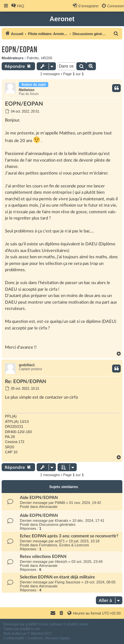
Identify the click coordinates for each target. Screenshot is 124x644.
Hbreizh (61, 562)
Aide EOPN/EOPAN (39, 498)
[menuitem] (18, 6)
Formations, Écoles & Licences (64, 545)
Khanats (62, 520)
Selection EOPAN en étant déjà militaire (57, 577)
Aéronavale (48, 507)
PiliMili (60, 503)
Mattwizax (27, 90)
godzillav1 (27, 365)
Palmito (33, 58)
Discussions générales (57, 524)
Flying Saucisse (68, 582)
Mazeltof (37, 634)
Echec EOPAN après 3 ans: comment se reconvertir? (69, 536)
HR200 (47, 58)
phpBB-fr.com (30, 629)
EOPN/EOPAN (20, 50)
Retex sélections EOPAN (43, 557)
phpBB (31, 624)
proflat (16, 634)
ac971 (60, 541)
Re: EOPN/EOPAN (26, 382)
